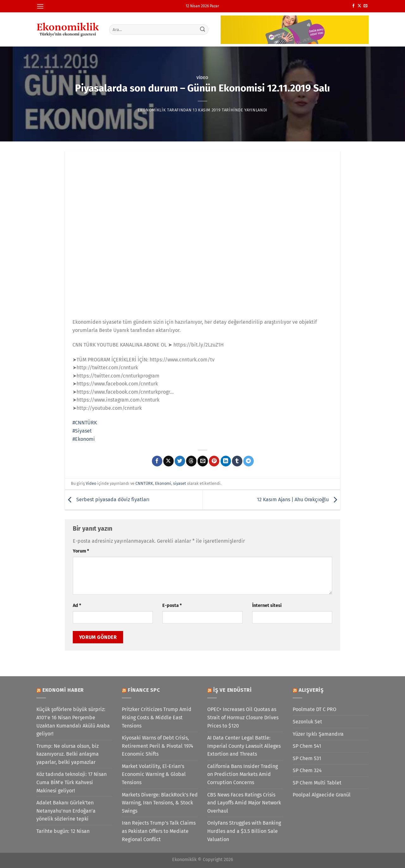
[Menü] (40, 6)
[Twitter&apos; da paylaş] (180, 461)
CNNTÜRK (144, 483)
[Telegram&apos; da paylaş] (249, 461)
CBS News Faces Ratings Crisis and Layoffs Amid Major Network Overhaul (244, 803)
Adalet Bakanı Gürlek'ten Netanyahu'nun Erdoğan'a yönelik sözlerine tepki (66, 811)
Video (202, 78)
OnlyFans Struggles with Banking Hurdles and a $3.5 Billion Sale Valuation (244, 831)
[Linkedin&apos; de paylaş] (226, 461)
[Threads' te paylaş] (191, 461)
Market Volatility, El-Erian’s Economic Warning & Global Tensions (154, 774)
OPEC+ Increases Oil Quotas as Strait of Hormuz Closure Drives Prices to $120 (243, 717)
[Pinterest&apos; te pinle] (214, 461)
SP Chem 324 (307, 770)
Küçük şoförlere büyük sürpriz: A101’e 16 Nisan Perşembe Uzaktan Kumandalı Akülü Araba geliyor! (73, 721)
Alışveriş (311, 690)
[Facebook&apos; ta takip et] (353, 6)
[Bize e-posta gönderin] (365, 6)
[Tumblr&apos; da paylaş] (237, 461)
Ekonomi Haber (63, 690)
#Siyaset (82, 431)
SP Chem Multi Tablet (317, 783)
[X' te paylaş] (168, 461)
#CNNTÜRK (85, 423)
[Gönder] (203, 29)
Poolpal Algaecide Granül (322, 795)
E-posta (172, 606)
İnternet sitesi (267, 606)
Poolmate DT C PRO (315, 709)
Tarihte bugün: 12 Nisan (63, 831)
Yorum (81, 551)
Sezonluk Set (307, 722)
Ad (77, 606)
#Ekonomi (84, 439)
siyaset (180, 483)
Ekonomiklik (152, 110)
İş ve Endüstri (233, 690)
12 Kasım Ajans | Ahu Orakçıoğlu (299, 500)
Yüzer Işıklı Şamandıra (318, 734)
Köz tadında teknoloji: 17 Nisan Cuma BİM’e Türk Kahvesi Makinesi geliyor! (72, 782)
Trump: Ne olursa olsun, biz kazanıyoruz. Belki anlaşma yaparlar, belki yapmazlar (68, 754)
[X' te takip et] (359, 6)
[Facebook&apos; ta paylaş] (157, 461)
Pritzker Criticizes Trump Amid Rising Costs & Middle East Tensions (157, 717)
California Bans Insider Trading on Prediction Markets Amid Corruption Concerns (243, 774)
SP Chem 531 (307, 758)
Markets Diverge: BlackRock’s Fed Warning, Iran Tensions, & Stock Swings (160, 803)
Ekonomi (163, 483)
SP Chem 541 (307, 746)
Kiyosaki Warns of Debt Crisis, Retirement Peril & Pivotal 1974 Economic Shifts (158, 746)
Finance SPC (144, 690)
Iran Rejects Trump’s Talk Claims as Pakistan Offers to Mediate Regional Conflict (159, 831)
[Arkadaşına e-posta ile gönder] (203, 461)
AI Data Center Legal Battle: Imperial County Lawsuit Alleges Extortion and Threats (244, 746)
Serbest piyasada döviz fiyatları (107, 500)
